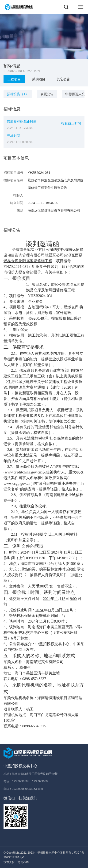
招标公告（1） (20, 94)
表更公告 (47, 94)
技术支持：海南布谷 (16, 862)
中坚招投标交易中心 (20, 766)
